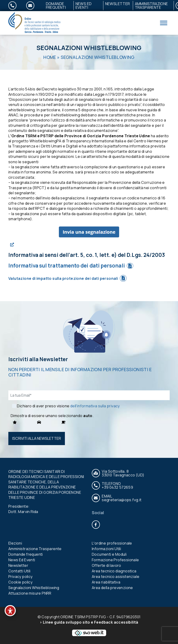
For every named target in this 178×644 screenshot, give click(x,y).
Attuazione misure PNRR (30, 593)
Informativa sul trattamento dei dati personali (67, 266)
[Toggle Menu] (164, 23)
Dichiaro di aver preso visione (68, 406)
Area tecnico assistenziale (116, 577)
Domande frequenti (56, 6)
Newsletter (118, 4)
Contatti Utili (19, 571)
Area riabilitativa (106, 582)
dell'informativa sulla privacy (95, 406)
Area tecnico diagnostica (114, 571)
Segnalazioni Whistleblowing (34, 588)
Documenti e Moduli (109, 554)
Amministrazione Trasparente (151, 6)
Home (50, 57)
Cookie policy (20, 582)
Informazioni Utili (106, 549)
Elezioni (15, 543)
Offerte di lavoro (106, 565)
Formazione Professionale (115, 560)
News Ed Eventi (84, 6)
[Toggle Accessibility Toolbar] (10, 611)
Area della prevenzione (112, 588)
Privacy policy (21, 577)
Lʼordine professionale (112, 543)
